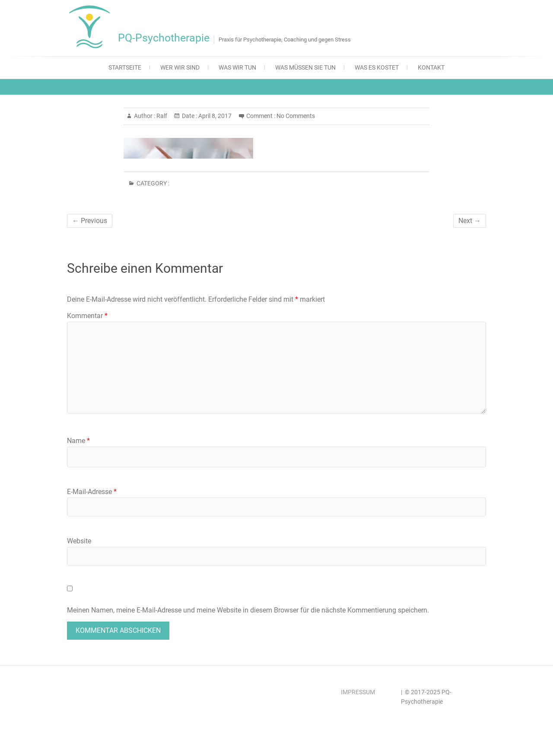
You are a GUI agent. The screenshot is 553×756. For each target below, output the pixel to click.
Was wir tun (237, 67)
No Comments (296, 116)
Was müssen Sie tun (305, 67)
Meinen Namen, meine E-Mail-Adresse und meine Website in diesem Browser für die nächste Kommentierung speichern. (248, 610)
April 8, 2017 (214, 116)
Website (79, 541)
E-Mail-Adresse (92, 492)
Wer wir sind (180, 67)
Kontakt (431, 67)
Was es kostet (377, 67)
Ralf (161, 116)
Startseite (125, 67)
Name (78, 441)
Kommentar (87, 316)
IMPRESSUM (358, 692)
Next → (470, 221)
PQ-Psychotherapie (164, 38)
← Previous (90, 221)
